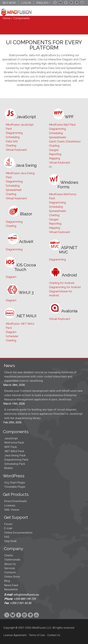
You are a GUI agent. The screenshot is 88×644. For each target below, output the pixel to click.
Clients (9, 555)
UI (50, 167)
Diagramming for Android (65, 287)
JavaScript (11, 438)
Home (6, 18)
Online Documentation (18, 533)
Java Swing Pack (15, 455)
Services (10, 568)
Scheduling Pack (15, 464)
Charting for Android (62, 283)
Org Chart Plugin (15, 482)
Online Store (12, 577)
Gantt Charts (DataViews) (65, 142)
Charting (11, 146)
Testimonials (12, 560)
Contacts (10, 572)
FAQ (7, 537)
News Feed (11, 585)
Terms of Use (37, 635)
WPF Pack (10, 447)
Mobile (8, 468)
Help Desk (10, 541)
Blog (7, 581)
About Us (10, 564)
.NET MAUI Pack (14, 451)
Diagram (11, 277)
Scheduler (12, 336)
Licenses (10, 505)
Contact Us (54, 635)
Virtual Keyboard (16, 150)
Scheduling (13, 137)
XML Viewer (12, 510)
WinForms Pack (14, 443)
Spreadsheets (58, 137)
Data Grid (12, 141)
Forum (8, 524)
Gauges (54, 150)
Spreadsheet (14, 190)
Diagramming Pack (16, 460)
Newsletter (11, 589)
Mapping (54, 158)
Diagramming (14, 133)
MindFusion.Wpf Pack (62, 125)
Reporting (55, 154)
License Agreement (15, 635)
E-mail (8, 528)
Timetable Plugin (15, 487)
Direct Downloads (15, 501)
